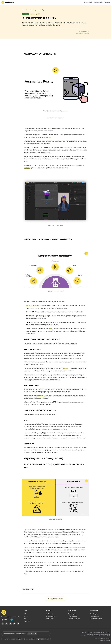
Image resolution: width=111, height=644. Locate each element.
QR (64, 368)
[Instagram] (3, 624)
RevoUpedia (9, 2)
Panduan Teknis (98, 2)
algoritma (41, 396)
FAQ (25, 614)
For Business (49, 614)
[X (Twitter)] (7, 624)
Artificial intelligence (32, 306)
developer (27, 168)
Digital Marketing (72, 616)
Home (24, 10)
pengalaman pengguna (43, 137)
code (67, 368)
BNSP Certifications (51, 616)
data (50, 329)
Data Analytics (72, 614)
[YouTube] (14, 624)
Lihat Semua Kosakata (55, 599)
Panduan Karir (88, 2)
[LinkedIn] (10, 624)
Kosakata (107, 2)
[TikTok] (18, 624)
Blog (25, 619)
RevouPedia (27, 621)
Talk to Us (32, 634)
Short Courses (50, 619)
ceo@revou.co (43, 639)
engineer (79, 165)
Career (25, 616)
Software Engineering (74, 619)
